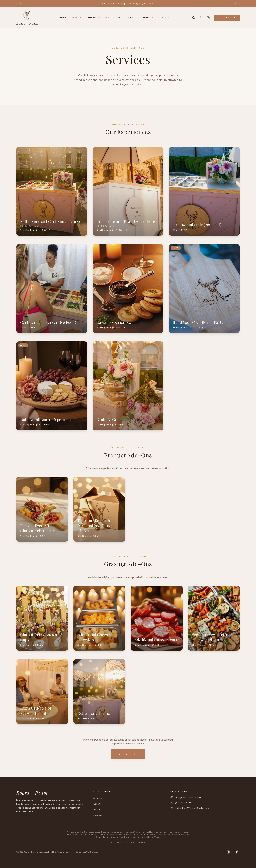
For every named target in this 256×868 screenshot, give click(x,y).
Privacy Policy (117, 842)
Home (63, 18)
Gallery (131, 18)
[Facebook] (237, 852)
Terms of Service (137, 842)
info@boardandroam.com (188, 797)
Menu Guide (113, 18)
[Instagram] (228, 852)
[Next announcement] (235, 4)
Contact (164, 18)
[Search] (194, 18)
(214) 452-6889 (183, 803)
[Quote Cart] (208, 18)
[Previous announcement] (21, 4)
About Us (147, 18)
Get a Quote (227, 18)
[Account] (201, 18)
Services (77, 18)
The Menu (94, 18)
